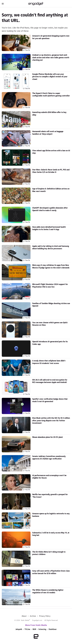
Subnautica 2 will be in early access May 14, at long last (51, 534)
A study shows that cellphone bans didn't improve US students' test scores (49, 362)
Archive (33, 616)
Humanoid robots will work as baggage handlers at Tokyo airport (48, 133)
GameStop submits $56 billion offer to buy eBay (49, 114)
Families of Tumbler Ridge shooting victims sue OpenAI (51, 305)
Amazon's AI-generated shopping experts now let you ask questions (51, 37)
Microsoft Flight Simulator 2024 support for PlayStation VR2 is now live (50, 286)
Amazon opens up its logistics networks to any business (51, 515)
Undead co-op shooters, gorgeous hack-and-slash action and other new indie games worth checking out (51, 58)
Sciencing (42, 629)
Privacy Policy (45, 616)
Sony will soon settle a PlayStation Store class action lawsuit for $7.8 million (51, 572)
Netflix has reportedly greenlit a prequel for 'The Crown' (50, 496)
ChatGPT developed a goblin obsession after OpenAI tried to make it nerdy (50, 209)
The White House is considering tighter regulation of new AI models (48, 591)
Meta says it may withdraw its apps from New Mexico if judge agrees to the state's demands (51, 266)
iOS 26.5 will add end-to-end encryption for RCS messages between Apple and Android (50, 381)
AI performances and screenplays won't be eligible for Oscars (49, 477)
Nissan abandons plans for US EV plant (48, 437)
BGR (34, 629)
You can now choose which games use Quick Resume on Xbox (50, 324)
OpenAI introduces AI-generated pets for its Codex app (50, 343)
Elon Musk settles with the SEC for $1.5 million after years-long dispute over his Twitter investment (51, 421)
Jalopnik (19, 629)
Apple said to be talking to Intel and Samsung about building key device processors (51, 247)
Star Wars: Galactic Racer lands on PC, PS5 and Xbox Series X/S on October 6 (51, 171)
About (24, 616)
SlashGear (53, 629)
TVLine (27, 629)
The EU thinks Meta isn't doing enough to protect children (49, 553)
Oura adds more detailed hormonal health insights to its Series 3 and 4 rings (49, 228)
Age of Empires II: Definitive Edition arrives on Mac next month (51, 190)
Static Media (25, 620)
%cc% (28, 50)
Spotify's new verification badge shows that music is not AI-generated (50, 400)
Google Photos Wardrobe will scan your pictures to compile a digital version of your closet (50, 77)
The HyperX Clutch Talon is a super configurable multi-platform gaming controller (51, 95)
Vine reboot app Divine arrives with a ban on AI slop (51, 152)
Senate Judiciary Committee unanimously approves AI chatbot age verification (49, 458)
